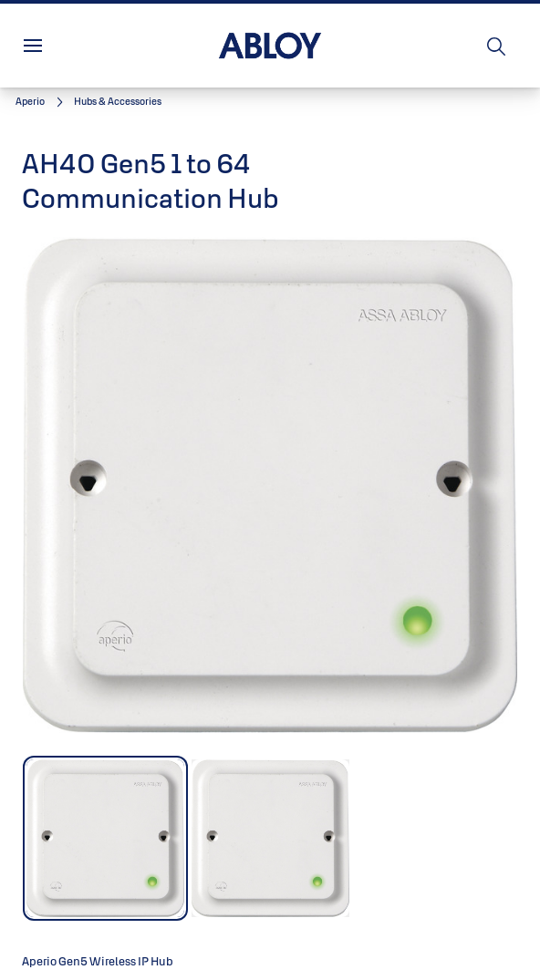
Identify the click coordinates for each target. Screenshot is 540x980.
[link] (42, 102)
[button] (118, 102)
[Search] (497, 46)
